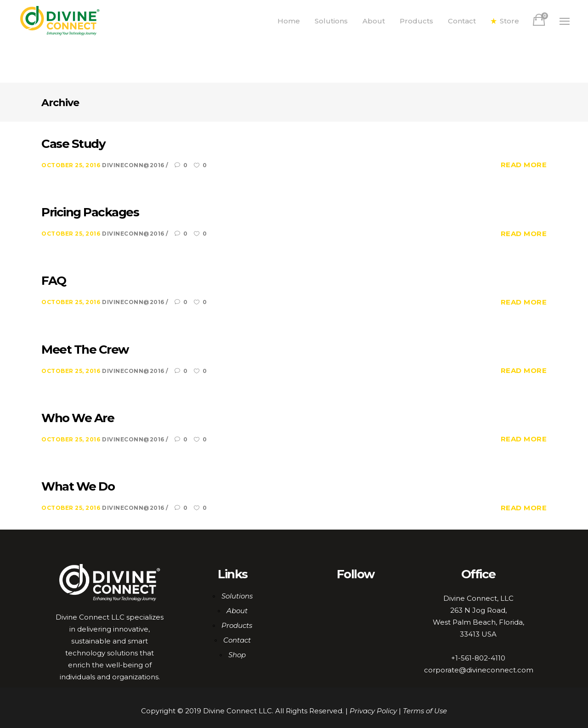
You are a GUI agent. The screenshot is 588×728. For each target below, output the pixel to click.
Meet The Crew (85, 350)
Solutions (237, 596)
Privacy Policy (373, 711)
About (237, 611)
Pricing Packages (90, 212)
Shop (237, 655)
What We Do (78, 486)
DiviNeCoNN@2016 (134, 165)
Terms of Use (425, 711)
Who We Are (78, 418)
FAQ (54, 281)
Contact (237, 640)
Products (237, 625)
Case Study (73, 144)
